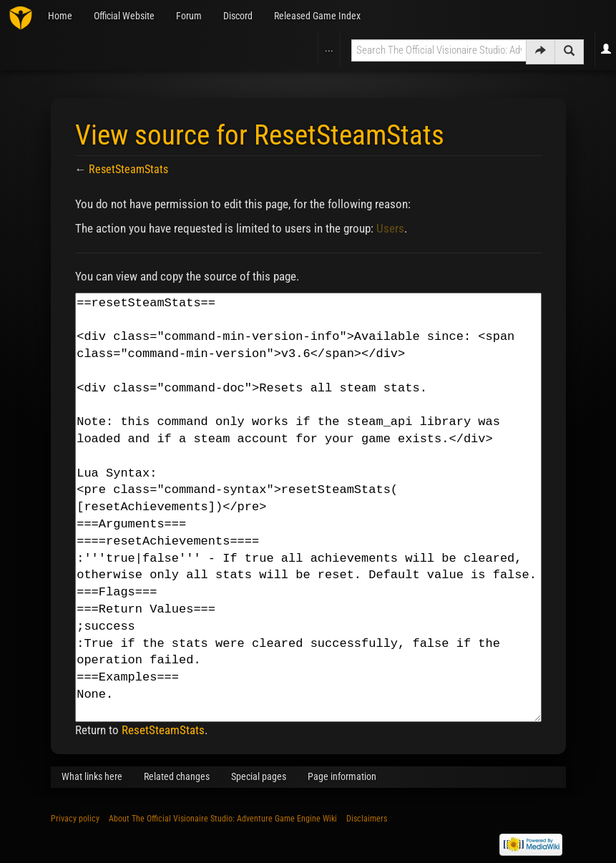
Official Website (124, 16)
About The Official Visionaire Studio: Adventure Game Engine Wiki (223, 819)
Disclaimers (367, 819)
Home (60, 16)
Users (390, 228)
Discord (238, 16)
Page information (342, 776)
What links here (92, 776)
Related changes (177, 776)
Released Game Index (317, 16)
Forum (189, 16)
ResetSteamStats (128, 169)
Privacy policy (75, 819)
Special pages (259, 776)
